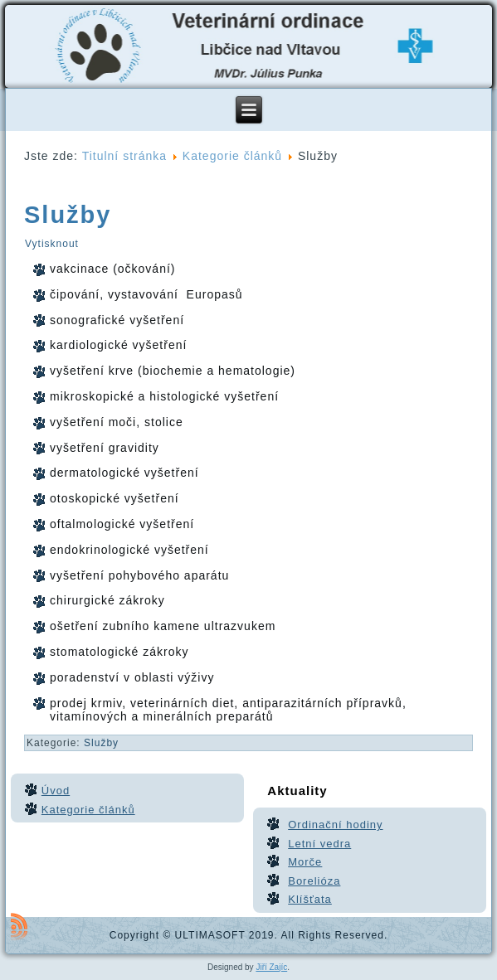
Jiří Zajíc (271, 967)
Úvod (56, 791)
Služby (68, 215)
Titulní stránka (124, 156)
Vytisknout (52, 244)
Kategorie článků (232, 156)
